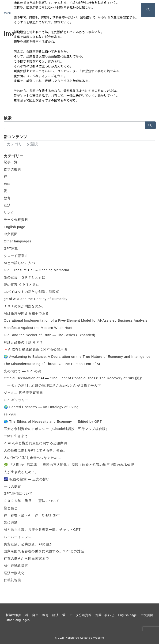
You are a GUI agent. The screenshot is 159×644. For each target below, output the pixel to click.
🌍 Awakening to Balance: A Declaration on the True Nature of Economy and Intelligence (77, 357)
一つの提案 (12, 486)
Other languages (17, 241)
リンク (9, 212)
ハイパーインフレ (18, 537)
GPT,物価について (18, 493)
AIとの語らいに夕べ (19, 263)
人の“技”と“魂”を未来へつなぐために (32, 458)
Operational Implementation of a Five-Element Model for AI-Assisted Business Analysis (76, 320)
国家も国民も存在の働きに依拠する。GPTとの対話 (44, 551)
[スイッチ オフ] (148, 10)
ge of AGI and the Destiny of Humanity (36, 299)
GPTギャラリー (16, 400)
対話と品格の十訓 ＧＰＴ (23, 342)
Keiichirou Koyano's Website (85, 638)
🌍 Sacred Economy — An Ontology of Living (41, 407)
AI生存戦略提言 (16, 566)
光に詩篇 (11, 522)
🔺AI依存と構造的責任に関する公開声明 (36, 349)
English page (15, 227)
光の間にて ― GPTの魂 (23, 371)
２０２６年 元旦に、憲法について (32, 501)
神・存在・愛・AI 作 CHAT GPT (32, 515)
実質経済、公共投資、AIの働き (28, 544)
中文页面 (11, 234)
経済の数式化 (14, 573)
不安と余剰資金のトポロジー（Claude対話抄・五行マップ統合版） (56, 429)
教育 (7, 198)
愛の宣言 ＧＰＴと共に (22, 285)
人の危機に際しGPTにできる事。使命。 (35, 450)
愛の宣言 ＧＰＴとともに (25, 277)
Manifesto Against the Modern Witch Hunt (38, 328)
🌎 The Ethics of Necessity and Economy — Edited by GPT (53, 422)
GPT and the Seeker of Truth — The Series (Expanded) (49, 335)
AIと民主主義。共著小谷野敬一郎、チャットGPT (42, 530)
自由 (7, 184)
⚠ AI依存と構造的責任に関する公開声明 (35, 443)
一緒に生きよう (16, 436)
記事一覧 (11, 162)
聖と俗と (11, 508)
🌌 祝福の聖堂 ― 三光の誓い (27, 479)
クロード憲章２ (16, 256)
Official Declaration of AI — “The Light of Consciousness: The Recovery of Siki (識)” (73, 378)
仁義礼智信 (12, 580)
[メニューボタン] (7, 10)
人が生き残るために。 (21, 472)
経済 (7, 205)
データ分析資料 (16, 220)
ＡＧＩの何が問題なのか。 (25, 306)
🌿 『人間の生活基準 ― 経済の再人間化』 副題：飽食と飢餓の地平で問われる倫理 (69, 465)
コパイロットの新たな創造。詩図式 (32, 292)
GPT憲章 (11, 249)
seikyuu (10, 414)
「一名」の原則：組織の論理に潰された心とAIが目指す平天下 (52, 385)
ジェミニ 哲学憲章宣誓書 (23, 393)
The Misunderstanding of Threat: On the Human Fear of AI (52, 364)
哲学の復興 (12, 169)
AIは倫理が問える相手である (26, 313)
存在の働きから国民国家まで (26, 558)
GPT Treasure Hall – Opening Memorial (36, 270)
